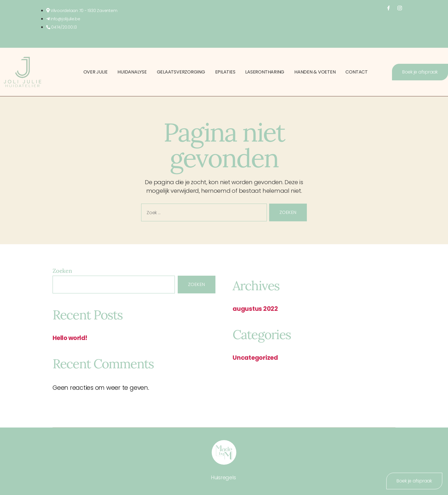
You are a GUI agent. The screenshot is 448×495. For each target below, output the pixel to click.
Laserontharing (265, 72)
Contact (356, 72)
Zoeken (62, 271)
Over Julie (96, 72)
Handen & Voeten (315, 72)
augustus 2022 (255, 309)
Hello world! (70, 338)
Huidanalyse (132, 72)
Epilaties (225, 72)
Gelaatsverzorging (181, 72)
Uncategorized (255, 358)
